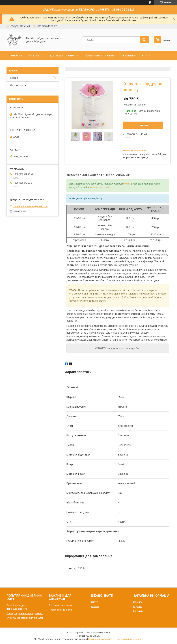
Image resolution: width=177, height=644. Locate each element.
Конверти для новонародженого (25, 613)
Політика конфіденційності (129, 639)
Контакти (17, 65)
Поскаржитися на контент (101, 639)
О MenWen (129, 56)
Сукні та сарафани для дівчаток (25, 618)
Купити (143, 125)
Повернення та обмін (100, 56)
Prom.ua (106, 633)
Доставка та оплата (64, 56)
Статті (147, 56)
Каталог (34, 56)
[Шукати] (144, 40)
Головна (16, 56)
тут (127, 184)
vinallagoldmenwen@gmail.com (30, 206)
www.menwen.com (100, 187)
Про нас (138, 602)
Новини (95, 606)
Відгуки (137, 606)
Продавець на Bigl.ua (88, 636)
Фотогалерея (18, 85)
